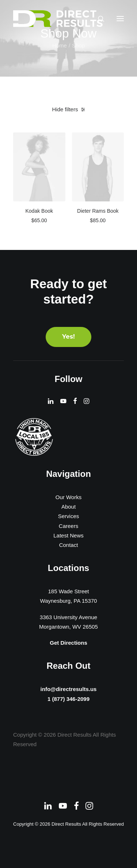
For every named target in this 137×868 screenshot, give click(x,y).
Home (60, 45)
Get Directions (68, 643)
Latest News (68, 535)
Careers (68, 526)
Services (69, 516)
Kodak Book (39, 211)
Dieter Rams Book (98, 211)
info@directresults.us (68, 688)
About (68, 507)
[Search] (98, 19)
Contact (69, 545)
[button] (120, 19)
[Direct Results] (58, 19)
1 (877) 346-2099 (68, 700)
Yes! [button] (68, 337)
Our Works (68, 497)
